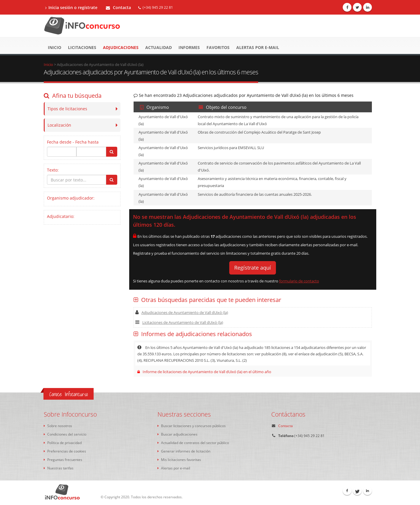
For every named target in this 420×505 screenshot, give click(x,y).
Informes (189, 47)
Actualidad (159, 47)
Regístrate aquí (253, 268)
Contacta (118, 7)
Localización (59, 125)
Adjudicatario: (61, 216)
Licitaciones (82, 47)
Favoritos (218, 47)
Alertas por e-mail (258, 47)
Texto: (53, 170)
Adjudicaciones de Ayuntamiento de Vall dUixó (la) (182, 312)
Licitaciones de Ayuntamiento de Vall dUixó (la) (179, 322)
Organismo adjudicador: (71, 198)
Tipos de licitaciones (67, 109)
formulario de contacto (299, 281)
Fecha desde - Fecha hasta (73, 142)
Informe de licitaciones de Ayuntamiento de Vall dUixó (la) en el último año (204, 372)
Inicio (55, 47)
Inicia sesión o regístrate (71, 7)
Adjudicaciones (121, 47)
